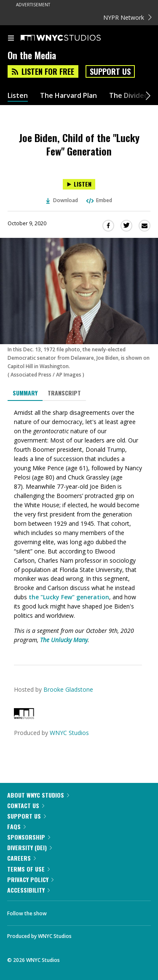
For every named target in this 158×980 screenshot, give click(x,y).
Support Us (110, 71)
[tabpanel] (79, 526)
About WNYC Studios (38, 795)
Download (62, 200)
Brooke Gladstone (68, 689)
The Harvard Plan (68, 96)
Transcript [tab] (64, 393)
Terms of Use (28, 869)
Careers (21, 858)
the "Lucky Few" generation (69, 597)
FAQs (16, 826)
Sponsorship (29, 837)
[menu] (11, 39)
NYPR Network (127, 17)
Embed (99, 200)
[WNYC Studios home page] (71, 38)
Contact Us (26, 805)
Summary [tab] (25, 393)
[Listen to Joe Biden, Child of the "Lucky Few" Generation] (79, 184)
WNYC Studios (69, 733)
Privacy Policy (30, 879)
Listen (18, 96)
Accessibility (28, 890)
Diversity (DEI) (29, 847)
